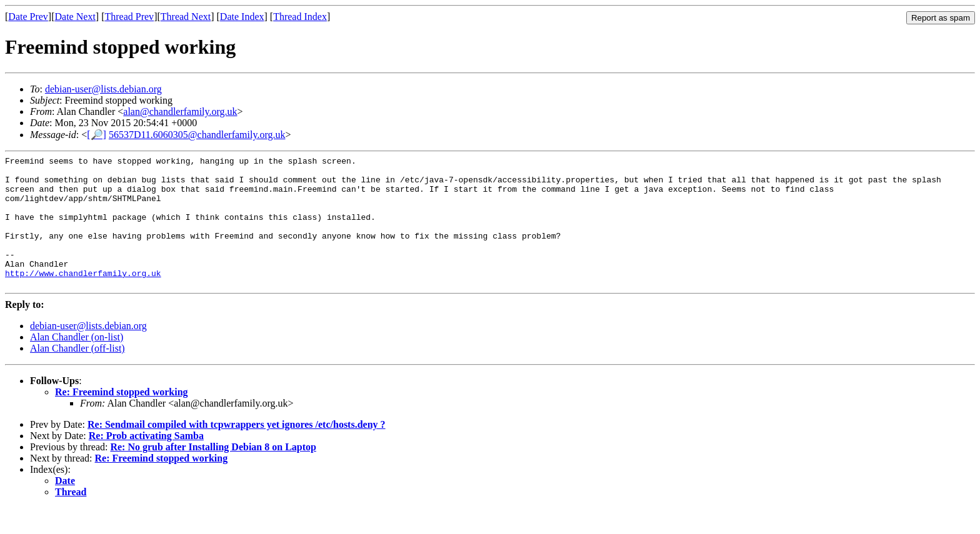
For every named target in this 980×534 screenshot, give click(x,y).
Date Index (242, 17)
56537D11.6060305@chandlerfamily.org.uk (197, 135)
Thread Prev (129, 17)
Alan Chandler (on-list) (77, 363)
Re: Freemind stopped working (122, 418)
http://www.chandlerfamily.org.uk (83, 297)
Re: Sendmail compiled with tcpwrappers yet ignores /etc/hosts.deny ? (237, 451)
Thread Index (300, 17)
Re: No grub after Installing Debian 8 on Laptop (213, 473)
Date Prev (28, 17)
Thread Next (186, 17)
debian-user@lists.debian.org (103, 89)
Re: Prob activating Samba (146, 462)
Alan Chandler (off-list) (77, 374)
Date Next (75, 17)
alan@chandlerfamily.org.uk (180, 111)
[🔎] (97, 135)
